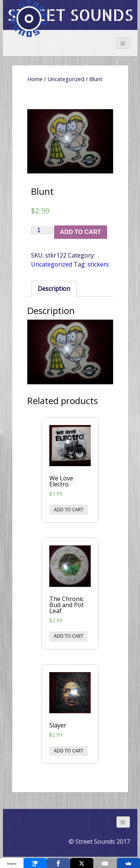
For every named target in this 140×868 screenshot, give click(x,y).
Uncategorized (66, 79)
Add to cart (81, 232)
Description (54, 289)
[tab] (54, 289)
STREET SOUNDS (70, 15)
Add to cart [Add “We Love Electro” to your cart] (69, 510)
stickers (98, 264)
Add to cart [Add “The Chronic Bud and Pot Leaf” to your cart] (69, 636)
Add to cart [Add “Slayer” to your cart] (69, 751)
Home (35, 79)
